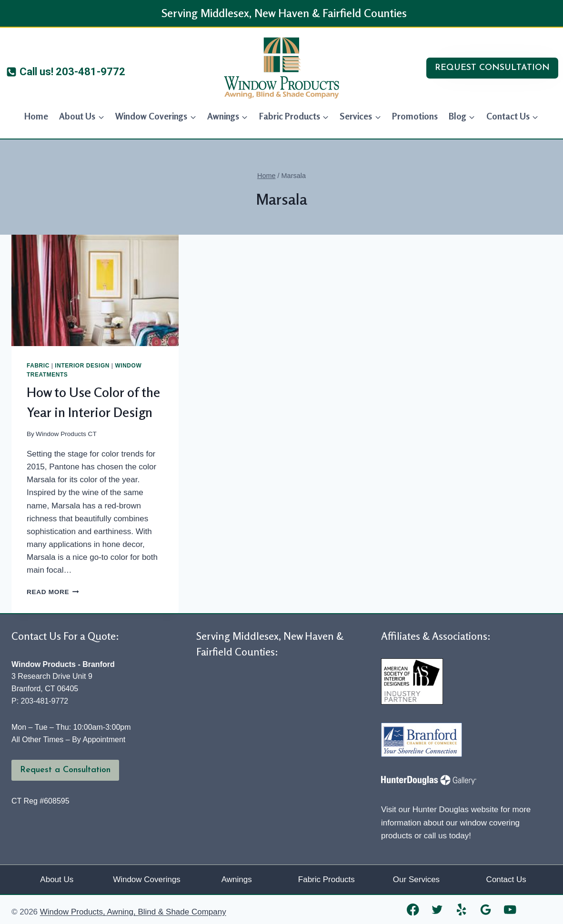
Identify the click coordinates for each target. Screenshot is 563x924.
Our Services (416, 879)
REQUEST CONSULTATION (492, 68)
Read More (53, 592)
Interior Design (82, 366)
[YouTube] (510, 909)
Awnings (237, 879)
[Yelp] (462, 909)
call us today (447, 836)
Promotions (415, 116)
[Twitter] (437, 909)
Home (36, 116)
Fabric (38, 366)
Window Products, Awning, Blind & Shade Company (133, 912)
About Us (57, 879)
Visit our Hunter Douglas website (440, 810)
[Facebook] (413, 909)
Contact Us (506, 879)
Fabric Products (327, 879)
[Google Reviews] (486, 909)
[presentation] (95, 290)
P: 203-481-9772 (40, 701)
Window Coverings (147, 879)
